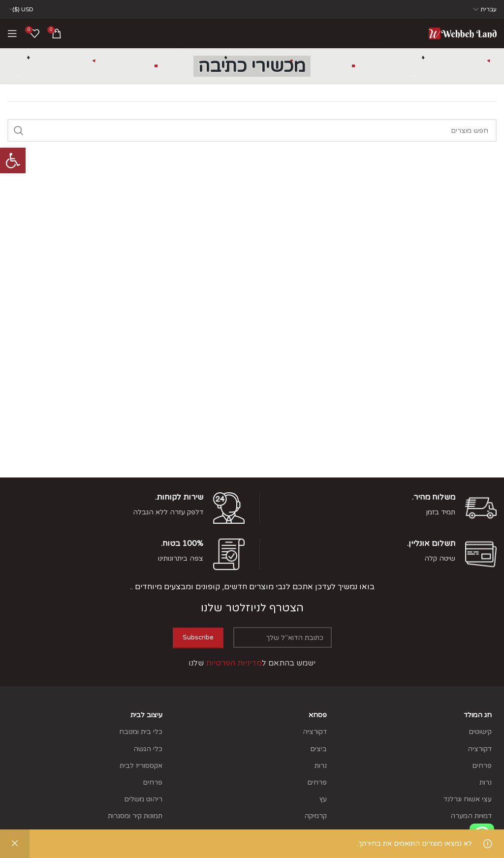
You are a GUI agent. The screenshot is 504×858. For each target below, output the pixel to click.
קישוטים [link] (480, 732)
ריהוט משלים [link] (143, 799)
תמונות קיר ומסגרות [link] (135, 816)
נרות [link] (486, 782)
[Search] (252, 130)
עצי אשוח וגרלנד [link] (468, 799)
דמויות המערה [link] (471, 816)
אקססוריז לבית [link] (141, 766)
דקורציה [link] (480, 749)
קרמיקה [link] (315, 816)
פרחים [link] (482, 766)
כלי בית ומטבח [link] (141, 732)
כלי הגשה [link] (148, 749)
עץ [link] (323, 799)
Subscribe (198, 637)
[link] (13, 160)
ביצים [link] (318, 749)
